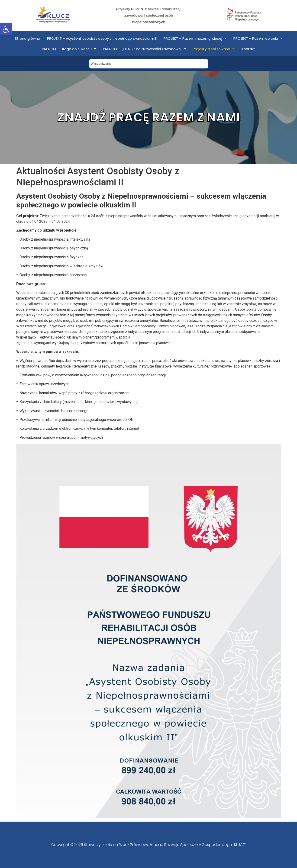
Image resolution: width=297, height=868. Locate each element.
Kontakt (248, 49)
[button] (6, 29)
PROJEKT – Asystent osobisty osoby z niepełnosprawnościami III (102, 38)
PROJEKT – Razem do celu (258, 38)
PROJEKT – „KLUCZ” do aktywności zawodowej (144, 49)
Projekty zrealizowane (214, 49)
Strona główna (27, 38)
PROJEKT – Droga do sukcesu (69, 49)
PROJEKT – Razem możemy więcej (195, 38)
